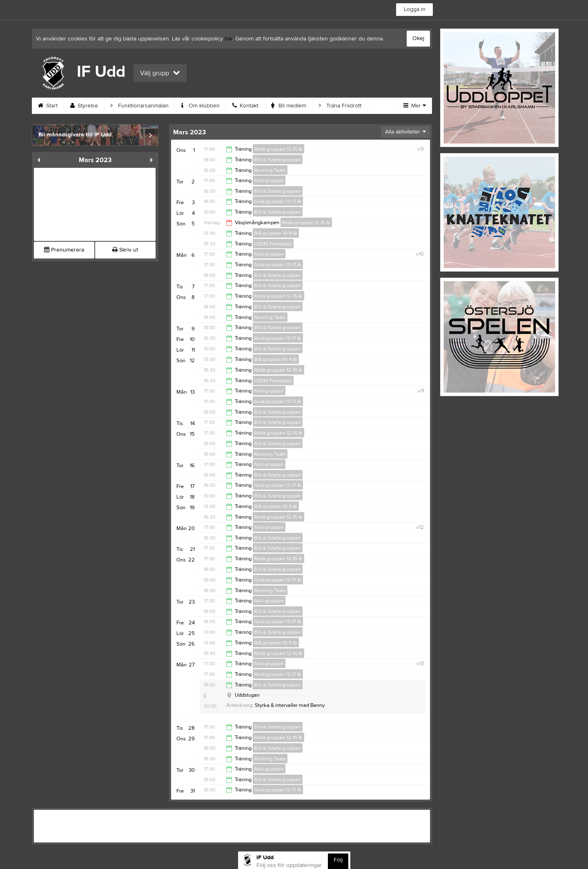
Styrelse (84, 106)
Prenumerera (64, 250)
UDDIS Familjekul (273, 244)
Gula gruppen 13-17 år (278, 201)
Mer (415, 106)
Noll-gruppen (269, 180)
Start (48, 106)
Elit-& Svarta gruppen (278, 160)
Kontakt (245, 106)
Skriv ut (125, 250)
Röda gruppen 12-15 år (278, 149)
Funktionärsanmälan (140, 106)
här (228, 39)
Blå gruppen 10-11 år (276, 233)
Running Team (270, 170)
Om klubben (200, 106)
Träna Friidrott (340, 106)
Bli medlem (289, 106)
